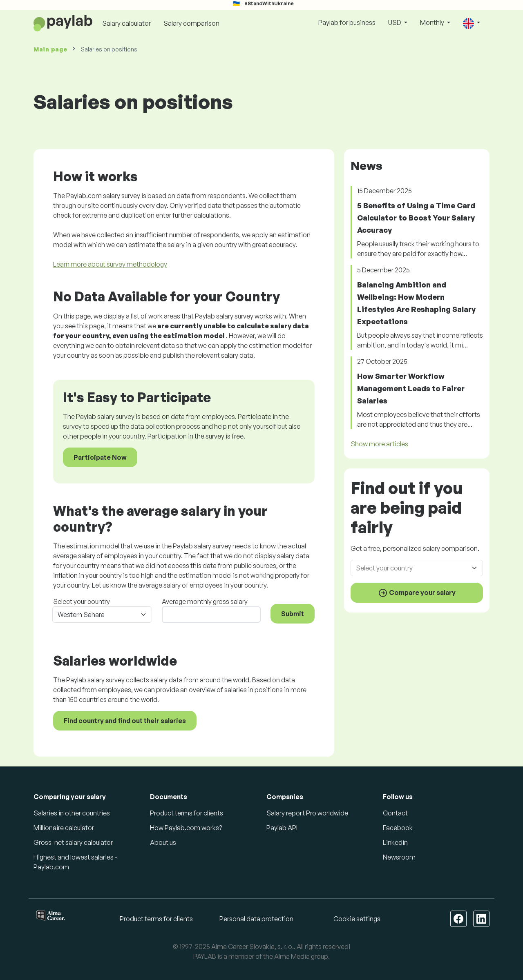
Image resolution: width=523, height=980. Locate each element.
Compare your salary (417, 593)
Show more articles (379, 444)
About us (163, 842)
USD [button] (395, 22)
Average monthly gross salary (205, 601)
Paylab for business (347, 22)
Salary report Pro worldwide (307, 813)
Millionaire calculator (64, 828)
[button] (472, 23)
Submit (293, 614)
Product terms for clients (187, 813)
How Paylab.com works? (186, 828)
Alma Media (292, 956)
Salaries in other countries (72, 813)
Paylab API (282, 828)
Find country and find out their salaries (125, 721)
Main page (50, 49)
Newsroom (399, 857)
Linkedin (395, 842)
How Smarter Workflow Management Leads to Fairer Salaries (411, 388)
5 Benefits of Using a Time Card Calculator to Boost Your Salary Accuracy (416, 218)
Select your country (82, 601)
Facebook (398, 828)
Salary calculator (126, 23)
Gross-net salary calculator (73, 842)
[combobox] (419, 568)
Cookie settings (357, 919)
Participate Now (100, 457)
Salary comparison (191, 23)
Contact (395, 813)
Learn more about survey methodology (110, 264)
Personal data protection (256, 919)
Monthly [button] (433, 22)
